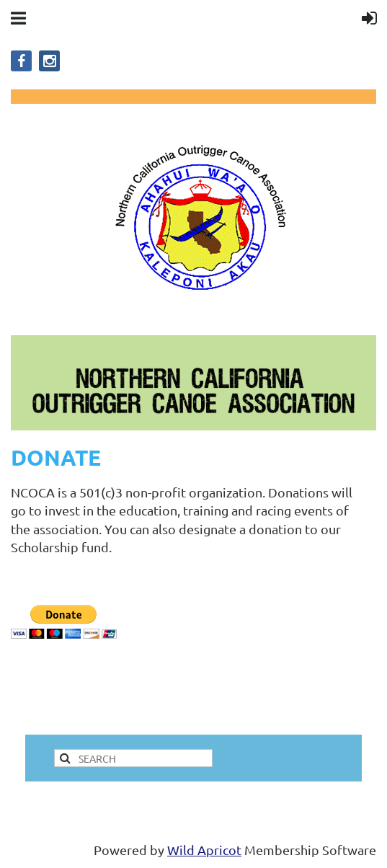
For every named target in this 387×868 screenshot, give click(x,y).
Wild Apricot (204, 850)
